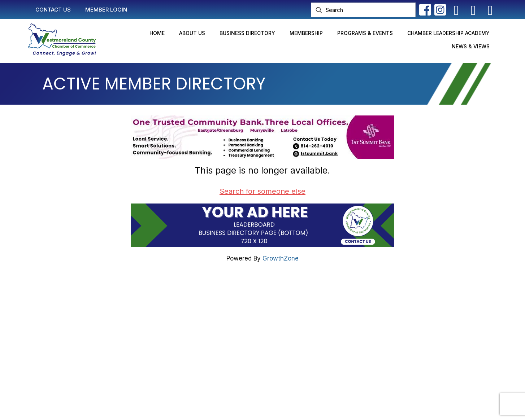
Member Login (225, 314)
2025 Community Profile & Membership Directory (275, 342)
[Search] (363, 10)
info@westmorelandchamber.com (95, 332)
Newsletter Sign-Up (233, 355)
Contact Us (221, 301)
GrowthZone (281, 258)
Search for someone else (262, 191)
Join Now (218, 328)
